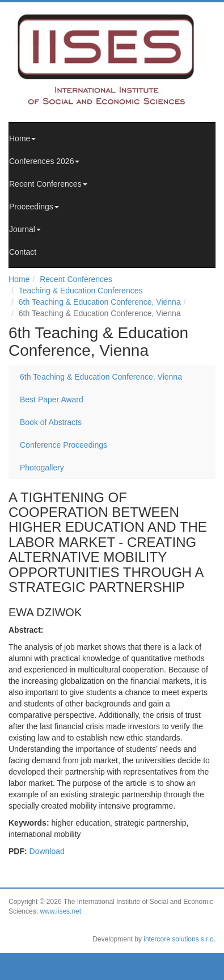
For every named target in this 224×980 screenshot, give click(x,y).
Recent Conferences (48, 184)
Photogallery (42, 468)
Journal (25, 229)
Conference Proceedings (64, 445)
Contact (23, 252)
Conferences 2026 (44, 161)
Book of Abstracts (51, 422)
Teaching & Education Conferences (81, 291)
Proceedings (34, 207)
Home (22, 138)
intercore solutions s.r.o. (179, 939)
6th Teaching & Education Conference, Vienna (100, 302)
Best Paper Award (52, 399)
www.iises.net (60, 911)
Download (47, 851)
